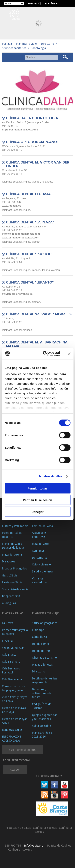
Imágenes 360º (11, 596)
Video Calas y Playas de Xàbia (15, 699)
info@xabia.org (34, 845)
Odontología (38, 48)
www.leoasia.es (12, 206)
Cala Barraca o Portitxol (11, 670)
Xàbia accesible (41, 726)
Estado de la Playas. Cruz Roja (14, 710)
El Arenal (8, 641)
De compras (40, 558)
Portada (7, 44)
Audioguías (9, 603)
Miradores (8, 561)
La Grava (7, 623)
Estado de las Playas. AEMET (15, 721)
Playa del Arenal (12, 555)
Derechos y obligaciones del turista (42, 693)
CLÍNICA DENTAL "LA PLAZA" (30, 222)
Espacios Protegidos (14, 568)
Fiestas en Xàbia (12, 582)
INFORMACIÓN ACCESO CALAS (11, 738)
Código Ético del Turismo (42, 706)
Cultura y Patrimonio (15, 526)
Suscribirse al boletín (22, 750)
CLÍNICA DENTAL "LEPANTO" (30, 283)
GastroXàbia (10, 575)
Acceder (15, 770)
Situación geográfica (45, 623)
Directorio (48, 44)
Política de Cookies (59, 845)
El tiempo (38, 630)
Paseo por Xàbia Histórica (12, 535)
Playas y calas (13, 613)
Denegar (37, 512)
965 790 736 (13, 845)
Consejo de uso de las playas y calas (14, 688)
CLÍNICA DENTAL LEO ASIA (28, 194)
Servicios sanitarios (14, 48)
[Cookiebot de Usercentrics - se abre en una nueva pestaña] (45, 354)
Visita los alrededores (40, 580)
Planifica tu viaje (26, 44)
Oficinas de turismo (44, 658)
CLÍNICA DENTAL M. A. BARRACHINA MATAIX (37, 344)
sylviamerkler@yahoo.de (17, 294)
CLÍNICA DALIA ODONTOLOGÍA (32, 118)
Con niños (38, 551)
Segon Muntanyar (13, 648)
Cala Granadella (12, 679)
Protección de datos (18, 828)
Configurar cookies (45, 828)
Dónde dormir (41, 651)
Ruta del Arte (40, 544)
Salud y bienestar (43, 571)
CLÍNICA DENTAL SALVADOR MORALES (39, 314)
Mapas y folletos (42, 665)
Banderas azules (12, 730)
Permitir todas (37, 488)
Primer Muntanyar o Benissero (15, 632)
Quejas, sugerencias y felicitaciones (44, 717)
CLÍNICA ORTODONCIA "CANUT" (33, 142)
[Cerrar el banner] (69, 354)
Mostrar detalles (51, 476)
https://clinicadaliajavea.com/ (20, 130)
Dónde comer (41, 644)
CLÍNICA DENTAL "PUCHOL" (29, 254)
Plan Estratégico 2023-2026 (42, 735)
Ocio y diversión (42, 564)
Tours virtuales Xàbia (15, 589)
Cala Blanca (9, 655)
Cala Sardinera (11, 662)
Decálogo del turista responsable (45, 680)
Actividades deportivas (39, 535)
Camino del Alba (42, 526)
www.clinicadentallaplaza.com (21, 238)
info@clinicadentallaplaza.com (21, 234)
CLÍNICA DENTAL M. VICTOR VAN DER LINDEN (38, 164)
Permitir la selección (38, 500)
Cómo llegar (40, 637)
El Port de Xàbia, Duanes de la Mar (13, 546)
